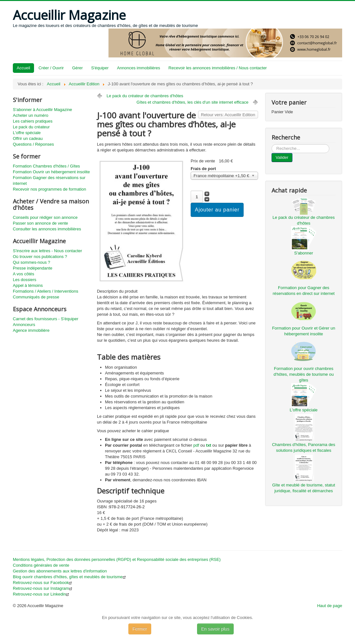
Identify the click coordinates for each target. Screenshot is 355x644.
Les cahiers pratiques (33, 121)
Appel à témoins (28, 285)
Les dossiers (25, 280)
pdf (196, 445)
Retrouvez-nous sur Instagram (43, 588)
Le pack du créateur (31, 127)
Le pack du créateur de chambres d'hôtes (145, 96)
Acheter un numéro (31, 115)
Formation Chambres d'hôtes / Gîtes (46, 166)
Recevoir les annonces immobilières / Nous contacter (218, 68)
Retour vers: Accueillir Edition (228, 115)
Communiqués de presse (36, 297)
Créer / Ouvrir (51, 68)
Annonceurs (24, 325)
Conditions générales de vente (41, 565)
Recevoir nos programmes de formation (49, 189)
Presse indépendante (33, 268)
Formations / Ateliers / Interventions (46, 291)
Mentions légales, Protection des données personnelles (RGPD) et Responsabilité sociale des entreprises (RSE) (117, 559)
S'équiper (100, 68)
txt (209, 445)
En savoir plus (215, 629)
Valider (282, 157)
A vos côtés (23, 274)
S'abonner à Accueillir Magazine (43, 110)
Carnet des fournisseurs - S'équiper (46, 319)
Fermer (140, 629)
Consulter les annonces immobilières (47, 229)
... (272, 144)
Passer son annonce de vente (40, 223)
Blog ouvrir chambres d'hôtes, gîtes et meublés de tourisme (69, 577)
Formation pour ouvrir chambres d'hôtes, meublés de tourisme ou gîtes (303, 374)
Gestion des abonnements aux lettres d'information (60, 571)
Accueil (23, 68)
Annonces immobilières (138, 68)
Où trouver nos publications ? (40, 257)
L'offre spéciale (27, 133)
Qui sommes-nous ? (31, 262)
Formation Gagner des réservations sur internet (49, 180)
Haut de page (330, 606)
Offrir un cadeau (28, 138)
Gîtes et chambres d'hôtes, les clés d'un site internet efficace (192, 102)
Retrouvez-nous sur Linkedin (41, 594)
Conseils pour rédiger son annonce (45, 217)
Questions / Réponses (33, 144)
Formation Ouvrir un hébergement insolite (51, 172)
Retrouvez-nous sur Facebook (42, 583)
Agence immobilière (31, 330)
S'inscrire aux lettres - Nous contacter (48, 251)
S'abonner (303, 253)
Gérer (78, 68)
